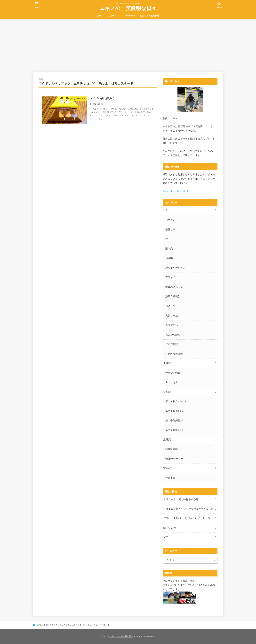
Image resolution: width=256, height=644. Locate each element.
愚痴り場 (170, 229)
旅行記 (167, 468)
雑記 (166, 210)
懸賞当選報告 (173, 296)
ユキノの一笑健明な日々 (128, 8)
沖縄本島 (170, 478)
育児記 (167, 392)
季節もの (170, 277)
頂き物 (169, 258)
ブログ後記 (172, 344)
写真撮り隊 (172, 449)
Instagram (130, 16)
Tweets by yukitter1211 (175, 191)
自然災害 (170, 220)
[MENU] (37, 5)
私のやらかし (173, 335)
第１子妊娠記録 (174, 421)
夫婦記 (167, 363)
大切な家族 (172, 316)
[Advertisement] (128, 44)
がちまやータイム (175, 268)
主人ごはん (172, 382)
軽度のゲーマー (174, 459)
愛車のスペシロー (175, 287)
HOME (39, 625)
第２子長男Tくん (175, 411)
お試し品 (170, 306)
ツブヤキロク (114, 16)
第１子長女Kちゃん (176, 401)
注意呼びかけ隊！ (175, 354)
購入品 (169, 249)
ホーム (100, 16)
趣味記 (167, 439)
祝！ (168, 239)
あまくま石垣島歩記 (149, 16)
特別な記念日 (173, 373)
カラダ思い (172, 325)
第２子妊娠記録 (174, 430)
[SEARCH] (219, 5)
